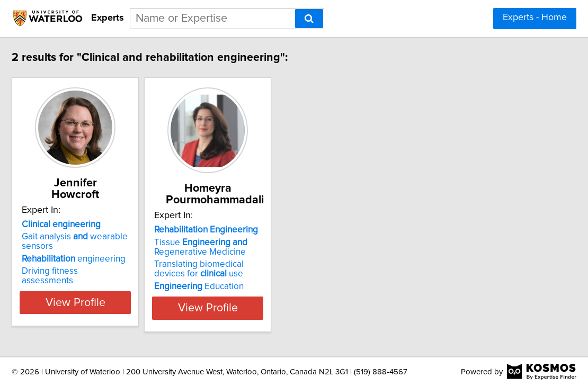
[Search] (309, 19)
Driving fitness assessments (121, 271)
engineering (118, 259)
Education (269, 286)
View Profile (133, 302)
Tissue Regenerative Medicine (271, 247)
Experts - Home (535, 17)
